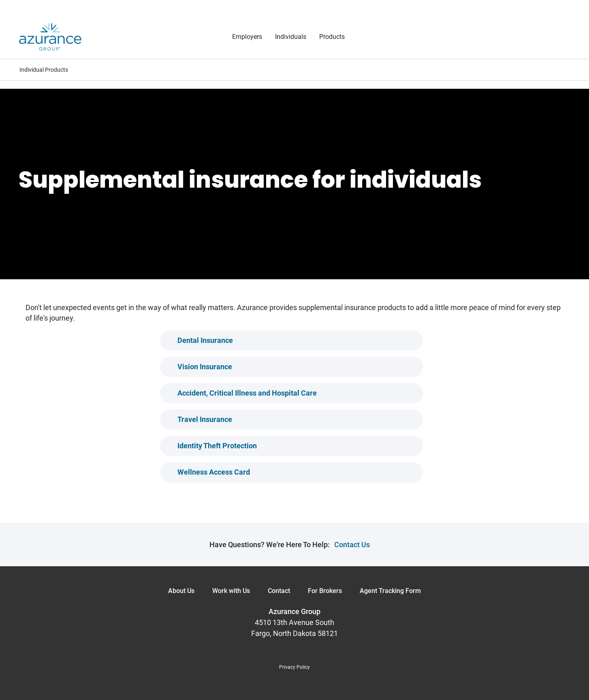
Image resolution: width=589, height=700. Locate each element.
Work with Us (231, 591)
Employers (247, 37)
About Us (181, 591)
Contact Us (352, 545)
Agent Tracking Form (390, 591)
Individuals (291, 37)
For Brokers (325, 591)
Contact (279, 591)
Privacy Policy (294, 667)
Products (332, 37)
